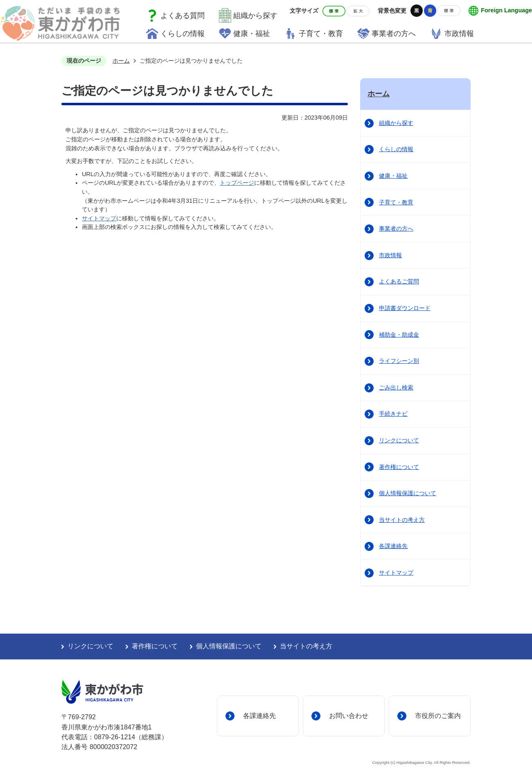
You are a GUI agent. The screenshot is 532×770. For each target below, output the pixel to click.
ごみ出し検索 (396, 387)
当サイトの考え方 (402, 520)
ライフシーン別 (399, 361)
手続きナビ (393, 414)
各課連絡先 (393, 546)
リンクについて (399, 440)
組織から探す (255, 16)
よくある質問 (183, 16)
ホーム (121, 61)
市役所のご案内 (438, 716)
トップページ (237, 183)
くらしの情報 (396, 149)
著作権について (399, 467)
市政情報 (390, 255)
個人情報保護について (408, 493)
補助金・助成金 (399, 335)
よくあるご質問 (399, 281)
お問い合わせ (349, 716)
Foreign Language (506, 10)
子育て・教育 (396, 202)
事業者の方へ (396, 229)
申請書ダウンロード (405, 308)
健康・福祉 (393, 176)
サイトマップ (99, 218)
